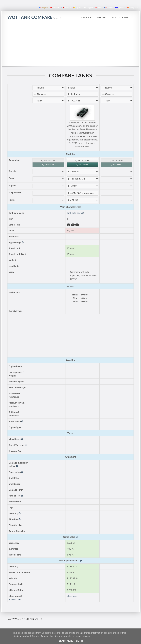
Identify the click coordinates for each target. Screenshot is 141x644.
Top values (48, 165)
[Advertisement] (70, 44)
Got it (79, 641)
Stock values (48, 160)
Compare (85, 17)
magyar (88, 8)
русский (120, 8)
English (43, 8)
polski (99, 8)
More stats (72, 596)
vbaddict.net (15, 599)
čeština (109, 8)
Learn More (66, 641)
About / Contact (121, 17)
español (77, 8)
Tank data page (76, 213)
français (66, 8)
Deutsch (54, 8)
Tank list (101, 17)
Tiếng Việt (133, 8)
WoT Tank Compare (34, 17)
